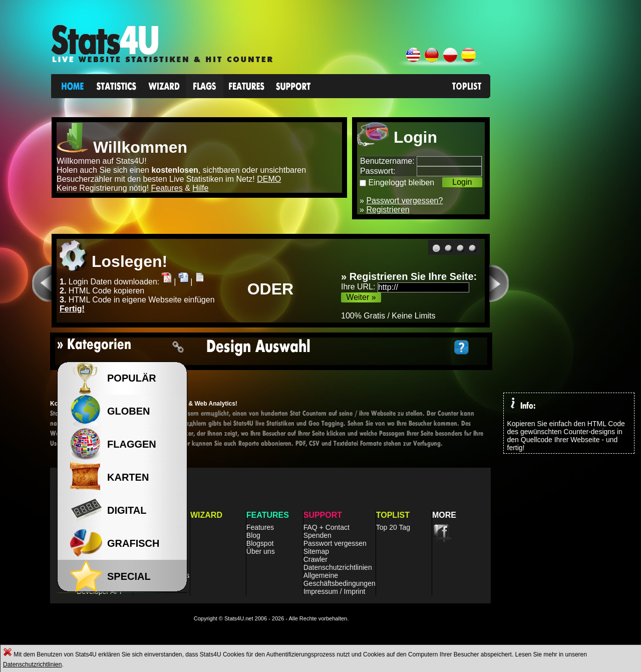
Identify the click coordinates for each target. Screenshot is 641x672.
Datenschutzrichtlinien (32, 664)
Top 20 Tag (393, 527)
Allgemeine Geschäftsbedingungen (340, 579)
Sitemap (316, 551)
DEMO (269, 179)
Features (167, 188)
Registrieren (388, 210)
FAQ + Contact (327, 527)
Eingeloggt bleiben (402, 183)
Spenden (317, 535)
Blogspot (260, 543)
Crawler (315, 559)
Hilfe (200, 188)
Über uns (261, 551)
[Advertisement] (577, 225)
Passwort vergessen (335, 543)
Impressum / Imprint (335, 591)
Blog (253, 535)
